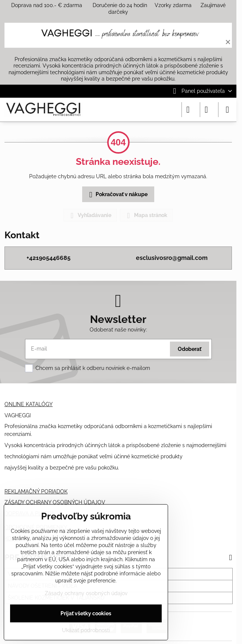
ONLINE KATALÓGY (29, 404)
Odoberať (190, 349)
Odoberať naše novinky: (118, 330)
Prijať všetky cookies (86, 613)
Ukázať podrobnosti (86, 630)
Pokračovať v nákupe (117, 195)
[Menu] (227, 110)
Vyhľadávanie (90, 216)
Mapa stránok (146, 216)
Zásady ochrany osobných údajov (86, 593)
